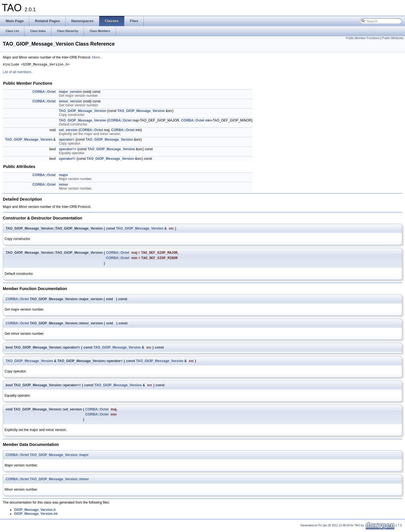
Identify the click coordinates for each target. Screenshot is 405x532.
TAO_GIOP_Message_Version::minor (59, 481)
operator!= (67, 160)
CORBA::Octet (44, 93)
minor (63, 185)
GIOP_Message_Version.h (35, 512)
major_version (70, 93)
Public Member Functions (363, 38)
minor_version (70, 102)
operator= (67, 140)
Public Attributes (393, 38)
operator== (68, 150)
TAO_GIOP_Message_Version (83, 112)
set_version (68, 131)
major (63, 176)
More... (97, 57)
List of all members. (17, 73)
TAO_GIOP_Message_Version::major (59, 457)
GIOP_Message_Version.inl (36, 516)
